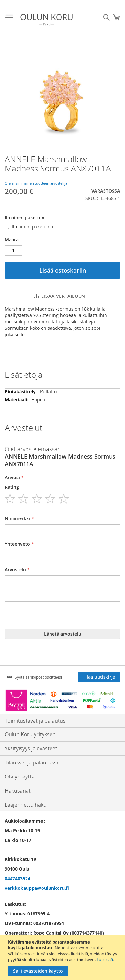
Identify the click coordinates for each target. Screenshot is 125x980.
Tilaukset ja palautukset (33, 763)
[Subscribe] (99, 677)
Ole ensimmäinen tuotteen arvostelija (36, 183)
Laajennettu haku (26, 805)
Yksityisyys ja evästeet (31, 748)
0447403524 (18, 878)
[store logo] (47, 20)
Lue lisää (105, 960)
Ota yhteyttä (20, 777)
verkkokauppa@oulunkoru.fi (37, 888)
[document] (63, 958)
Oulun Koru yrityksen (30, 734)
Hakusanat (18, 791)
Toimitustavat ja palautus (35, 721)
